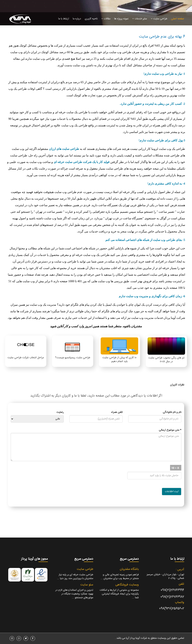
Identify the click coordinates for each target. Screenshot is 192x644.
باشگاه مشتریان (129, 569)
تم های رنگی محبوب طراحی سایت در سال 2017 (166, 360)
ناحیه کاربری (91, 19)
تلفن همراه (117, 412)
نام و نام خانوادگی (172, 412)
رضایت (60, 412)
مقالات (106, 19)
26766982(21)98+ (172, 597)
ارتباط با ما (64, 19)
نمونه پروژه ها (121, 19)
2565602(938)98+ (172, 609)
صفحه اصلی (178, 19)
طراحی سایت (159, 19)
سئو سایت (87, 585)
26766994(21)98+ (172, 590)
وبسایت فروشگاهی (127, 585)
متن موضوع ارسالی (170, 430)
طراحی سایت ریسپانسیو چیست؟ (73, 358)
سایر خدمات (140, 19)
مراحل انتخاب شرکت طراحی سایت (26, 358)
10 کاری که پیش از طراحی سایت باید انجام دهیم (119, 360)
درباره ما (77, 19)
